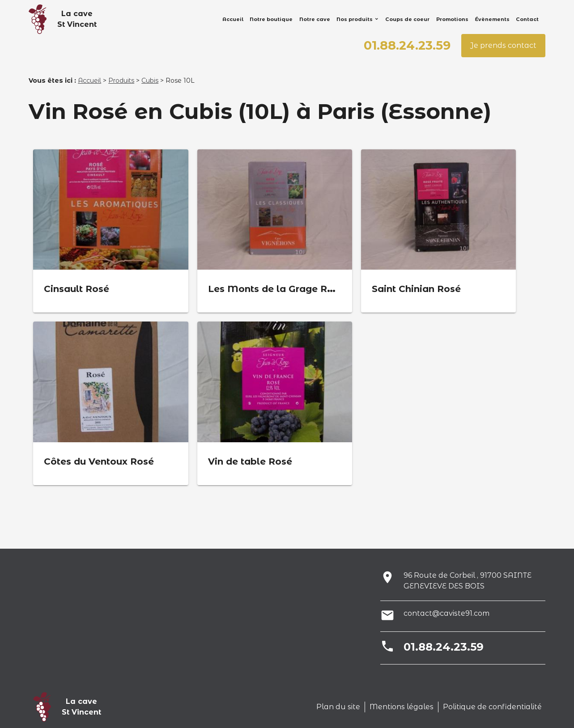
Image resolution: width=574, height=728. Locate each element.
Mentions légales (402, 707)
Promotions (452, 19)
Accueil (233, 19)
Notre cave (315, 19)
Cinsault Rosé (77, 289)
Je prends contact (503, 45)
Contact (527, 19)
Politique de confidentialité (492, 707)
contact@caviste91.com (446, 613)
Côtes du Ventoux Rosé (99, 461)
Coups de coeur (407, 19)
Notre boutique (271, 19)
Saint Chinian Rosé (416, 289)
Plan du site (338, 707)
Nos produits (355, 19)
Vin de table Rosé (250, 461)
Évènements (492, 19)
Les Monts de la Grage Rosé (276, 289)
